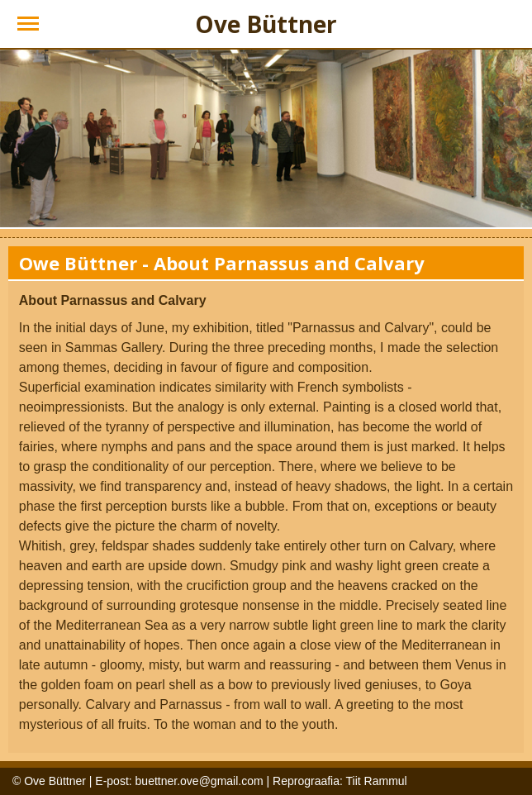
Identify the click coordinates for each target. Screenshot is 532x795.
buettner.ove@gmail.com (199, 781)
